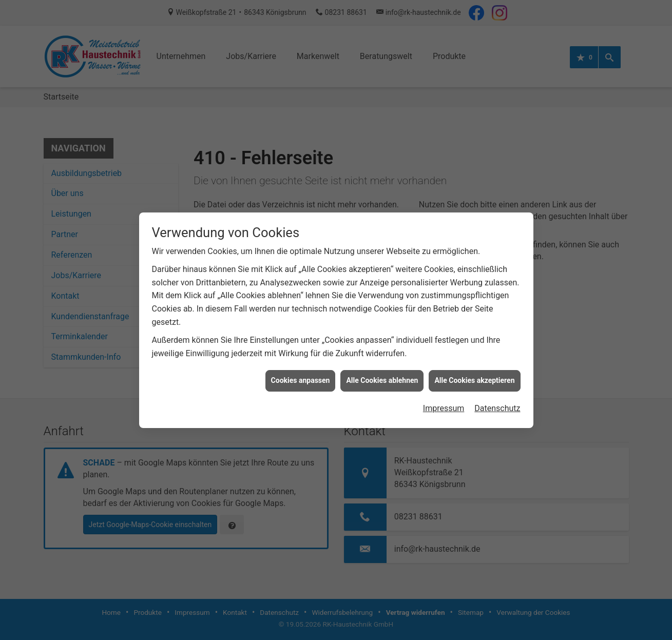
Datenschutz (497, 398)
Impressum (444, 398)
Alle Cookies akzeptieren (474, 371)
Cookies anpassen (301, 371)
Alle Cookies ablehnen (382, 371)
